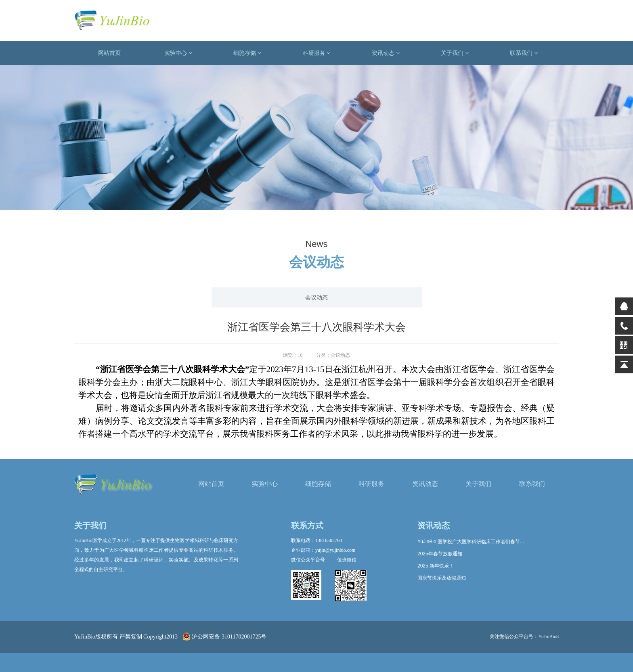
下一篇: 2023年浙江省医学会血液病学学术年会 (500, 405)
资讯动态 (386, 53)
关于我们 (455, 53)
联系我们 (524, 53)
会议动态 (316, 297)
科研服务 (317, 53)
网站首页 (109, 53)
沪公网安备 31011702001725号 (225, 637)
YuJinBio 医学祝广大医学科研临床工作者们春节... (471, 542)
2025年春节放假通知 (440, 554)
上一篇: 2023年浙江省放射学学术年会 (123, 405)
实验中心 (178, 53)
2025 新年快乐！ (436, 566)
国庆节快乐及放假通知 (442, 578)
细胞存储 (247, 53)
